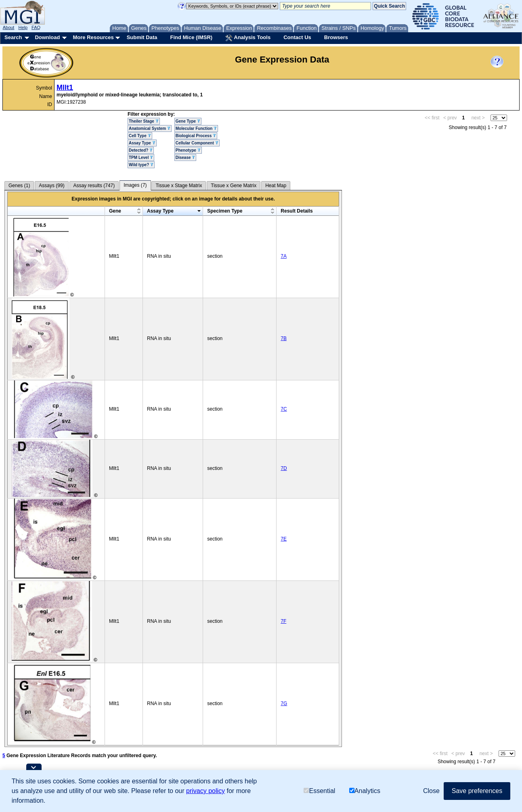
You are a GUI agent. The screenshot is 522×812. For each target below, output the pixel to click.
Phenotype (188, 150)
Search (13, 37)
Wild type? (141, 165)
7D (284, 468)
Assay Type (142, 143)
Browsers (336, 37)
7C (284, 409)
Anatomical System (150, 128)
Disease (186, 158)
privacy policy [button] (205, 791)
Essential (319, 791)
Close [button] (431, 791)
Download (47, 37)
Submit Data (142, 37)
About (9, 27)
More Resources (93, 37)
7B (284, 338)
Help (23, 27)
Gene (115, 211)
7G (284, 703)
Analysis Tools (248, 38)
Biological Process (196, 136)
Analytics (365, 791)
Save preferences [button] (477, 791)
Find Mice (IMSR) (191, 37)
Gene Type (188, 121)
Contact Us (297, 37)
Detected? (141, 150)
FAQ (36, 27)
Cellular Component (197, 143)
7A (284, 256)
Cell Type (140, 136)
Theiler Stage (144, 121)
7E (284, 539)
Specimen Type (225, 211)
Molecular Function (196, 128)
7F (283, 621)
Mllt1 (65, 88)
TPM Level (141, 158)
